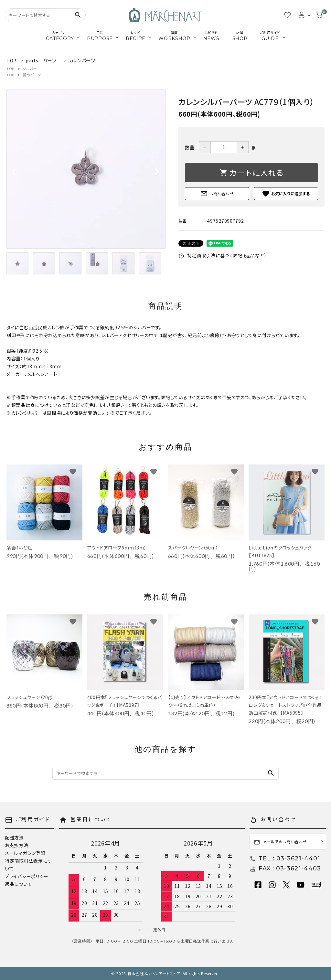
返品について (18, 884)
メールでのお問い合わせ (280, 842)
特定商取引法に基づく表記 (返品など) (222, 255)
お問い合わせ (217, 194)
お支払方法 (17, 845)
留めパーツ (32, 75)
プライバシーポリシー (27, 876)
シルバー (30, 69)
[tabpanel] (86, 169)
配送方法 (14, 837)
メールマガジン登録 (25, 853)
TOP (10, 69)
